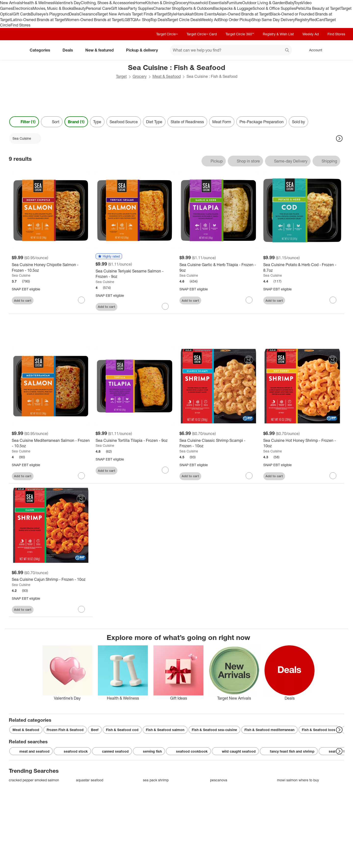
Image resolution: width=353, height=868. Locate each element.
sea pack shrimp (156, 780)
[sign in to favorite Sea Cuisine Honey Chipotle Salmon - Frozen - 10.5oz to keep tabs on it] (81, 300)
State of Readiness (187, 122)
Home (140, 3)
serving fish (149, 751)
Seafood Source (124, 122)
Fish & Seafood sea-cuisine (214, 730)
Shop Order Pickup (235, 20)
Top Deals (159, 20)
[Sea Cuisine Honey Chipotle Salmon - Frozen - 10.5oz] (51, 268)
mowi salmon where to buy (298, 780)
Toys (298, 3)
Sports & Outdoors (197, 8)
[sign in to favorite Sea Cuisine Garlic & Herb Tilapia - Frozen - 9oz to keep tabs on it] (249, 300)
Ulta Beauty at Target (322, 8)
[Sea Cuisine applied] (25, 138)
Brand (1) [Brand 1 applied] (76, 122)
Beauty (80, 8)
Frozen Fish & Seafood (65, 730)
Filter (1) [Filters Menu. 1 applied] (24, 122)
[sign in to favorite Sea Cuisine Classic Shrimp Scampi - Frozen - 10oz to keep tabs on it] (249, 476)
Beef (95, 730)
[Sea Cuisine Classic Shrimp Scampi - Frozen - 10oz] (218, 443)
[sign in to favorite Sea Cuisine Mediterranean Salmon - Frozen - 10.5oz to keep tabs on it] (81, 476)
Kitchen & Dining (160, 3)
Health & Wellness (38, 3)
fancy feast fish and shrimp (289, 751)
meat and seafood (31, 751)
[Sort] (52, 122)
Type (97, 122)
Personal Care (98, 8)
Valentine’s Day (67, 3)
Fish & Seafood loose (320, 730)
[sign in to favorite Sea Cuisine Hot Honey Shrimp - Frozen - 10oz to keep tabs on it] (333, 476)
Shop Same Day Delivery (273, 20)
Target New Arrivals (114, 14)
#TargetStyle (165, 14)
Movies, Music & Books (53, 8)
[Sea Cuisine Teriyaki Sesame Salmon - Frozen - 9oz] (135, 274)
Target (121, 76)
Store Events (205, 14)
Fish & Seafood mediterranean (269, 730)
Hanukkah (185, 14)
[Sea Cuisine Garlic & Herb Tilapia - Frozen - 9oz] (218, 268)
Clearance (88, 14)
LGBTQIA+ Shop (137, 20)
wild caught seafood (235, 751)
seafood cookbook (188, 751)
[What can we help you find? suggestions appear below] (231, 50)
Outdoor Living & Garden (264, 3)
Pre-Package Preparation (262, 122)
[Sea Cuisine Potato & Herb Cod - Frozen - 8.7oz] (302, 268)
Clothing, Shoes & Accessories (107, 3)
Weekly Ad (209, 20)
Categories (42, 50)
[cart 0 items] (338, 50)
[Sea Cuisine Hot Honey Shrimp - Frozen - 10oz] (302, 443)
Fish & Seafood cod (122, 730)
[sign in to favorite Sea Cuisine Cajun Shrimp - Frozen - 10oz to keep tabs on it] (81, 609)
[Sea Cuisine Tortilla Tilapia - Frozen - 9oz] (135, 441)
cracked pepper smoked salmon (34, 780)
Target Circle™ (167, 34)
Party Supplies (140, 8)
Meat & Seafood (167, 76)
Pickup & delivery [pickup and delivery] (144, 50)
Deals (74, 14)
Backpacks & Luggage (233, 8)
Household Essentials (208, 3)
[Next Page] (339, 138)
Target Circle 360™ (240, 34)
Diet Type (154, 122)
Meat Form (222, 122)
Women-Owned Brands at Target (94, 20)
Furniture (234, 3)
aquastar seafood (90, 780)
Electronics (23, 8)
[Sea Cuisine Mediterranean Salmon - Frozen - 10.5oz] (51, 443)
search (287, 51)
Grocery (182, 3)
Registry (302, 20)
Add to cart (23, 300)
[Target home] (16, 50)
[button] (109, 257)
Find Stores (20, 25)
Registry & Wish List (278, 34)
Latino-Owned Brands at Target (38, 20)
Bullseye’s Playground (50, 14)
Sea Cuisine (21, 275)
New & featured (101, 50)
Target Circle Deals (184, 20)
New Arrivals (11, 3)
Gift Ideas (119, 8)
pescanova (219, 780)
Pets (300, 8)
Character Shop (167, 8)
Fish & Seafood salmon (165, 730)
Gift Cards (22, 14)
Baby (290, 3)
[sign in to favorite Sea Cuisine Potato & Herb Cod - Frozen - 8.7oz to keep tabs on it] (333, 300)
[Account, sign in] (313, 50)
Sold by (298, 122)
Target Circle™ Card (202, 34)
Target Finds (143, 14)
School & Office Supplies (274, 8)
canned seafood (112, 751)
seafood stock (72, 751)
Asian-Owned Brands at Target (243, 14)
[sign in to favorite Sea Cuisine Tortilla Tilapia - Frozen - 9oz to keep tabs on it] (165, 470)
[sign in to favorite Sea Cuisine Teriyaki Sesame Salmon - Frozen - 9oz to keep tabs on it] (165, 306)
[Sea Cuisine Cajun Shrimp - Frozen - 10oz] (51, 579)
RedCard (317, 20)
